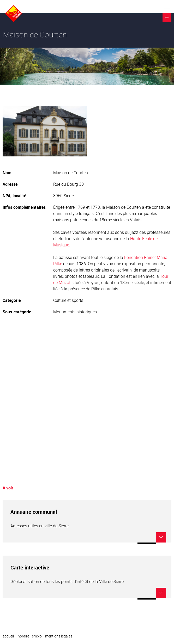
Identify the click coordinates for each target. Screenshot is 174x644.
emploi (37, 636)
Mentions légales (59, 636)
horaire (23, 636)
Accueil (8, 636)
